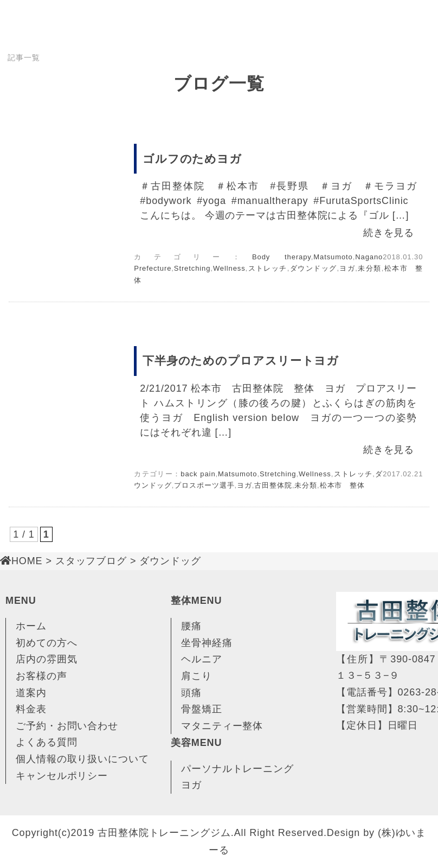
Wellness (229, 268)
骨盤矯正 (202, 709)
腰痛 (191, 626)
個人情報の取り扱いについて (82, 759)
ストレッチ (268, 268)
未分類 (370, 268)
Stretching (192, 268)
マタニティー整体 (222, 726)
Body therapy (282, 257)
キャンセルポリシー (62, 776)
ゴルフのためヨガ (192, 159)
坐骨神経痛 (207, 643)
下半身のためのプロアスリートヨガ (241, 360)
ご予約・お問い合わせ (67, 726)
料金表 (31, 709)
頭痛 (191, 693)
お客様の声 (41, 676)
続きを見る (389, 233)
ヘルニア (202, 659)
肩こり (197, 676)
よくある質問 (46, 742)
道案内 (31, 693)
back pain (198, 474)
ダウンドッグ (313, 268)
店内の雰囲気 (46, 659)
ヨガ (347, 268)
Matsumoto (333, 257)
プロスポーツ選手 (204, 485)
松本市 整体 (342, 485)
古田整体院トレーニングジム (164, 833)
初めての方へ (46, 643)
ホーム (31, 626)
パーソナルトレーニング (237, 769)
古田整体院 (273, 485)
